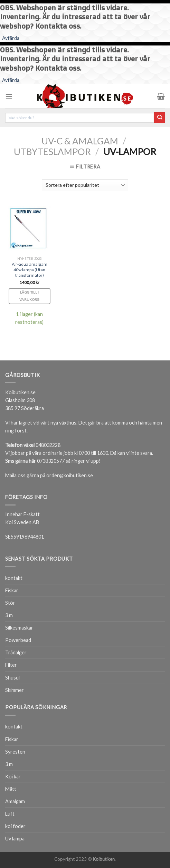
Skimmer (15, 690)
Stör (10, 603)
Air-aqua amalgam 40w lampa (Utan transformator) (30, 270)
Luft (10, 814)
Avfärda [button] (11, 38)
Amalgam (15, 801)
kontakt (14, 578)
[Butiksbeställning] (85, 185)
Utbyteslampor (52, 152)
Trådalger (16, 652)
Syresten (15, 752)
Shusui (12, 678)
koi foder (15, 826)
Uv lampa (15, 839)
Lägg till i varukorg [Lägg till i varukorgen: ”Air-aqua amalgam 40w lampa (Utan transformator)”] (29, 296)
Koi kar (13, 777)
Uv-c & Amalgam (80, 141)
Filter (11, 665)
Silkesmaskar (19, 628)
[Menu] (9, 96)
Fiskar (12, 590)
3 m (9, 615)
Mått (11, 789)
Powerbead (18, 640)
